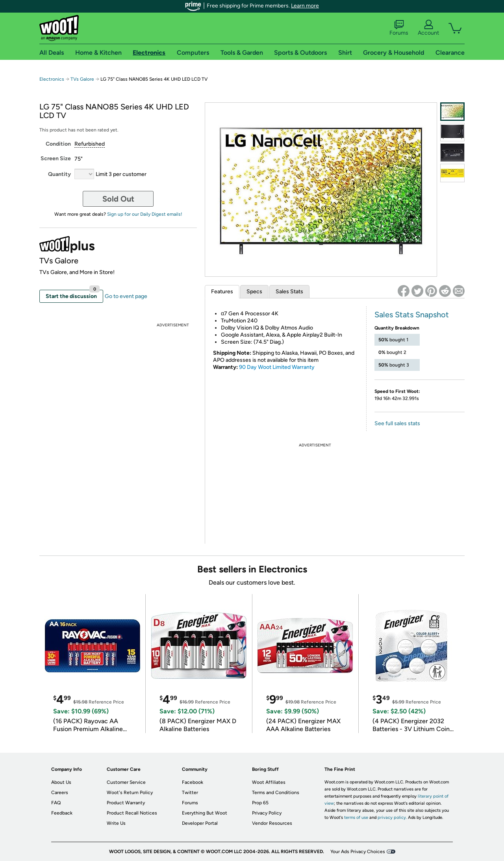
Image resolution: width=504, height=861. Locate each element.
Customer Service (126, 782)
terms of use (356, 817)
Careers (60, 792)
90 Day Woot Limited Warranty (277, 367)
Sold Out (118, 199)
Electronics (52, 79)
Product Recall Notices (132, 813)
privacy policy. (392, 817)
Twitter (190, 792)
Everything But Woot (205, 813)
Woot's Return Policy (130, 792)
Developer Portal (200, 823)
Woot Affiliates (269, 782)
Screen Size (56, 158)
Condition (58, 144)
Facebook (193, 782)
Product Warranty (126, 803)
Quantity (59, 174)
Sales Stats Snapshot (412, 315)
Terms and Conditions (276, 792)
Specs (254, 292)
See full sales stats (397, 423)
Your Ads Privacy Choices (358, 852)
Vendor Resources (272, 823)
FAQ (56, 803)
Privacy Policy (267, 813)
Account (428, 28)
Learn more (305, 6)
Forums (399, 28)
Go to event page (126, 296)
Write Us (116, 823)
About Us (61, 782)
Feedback (62, 813)
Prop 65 (260, 803)
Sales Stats (289, 292)
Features (222, 292)
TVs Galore (82, 79)
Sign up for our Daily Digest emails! (145, 214)
